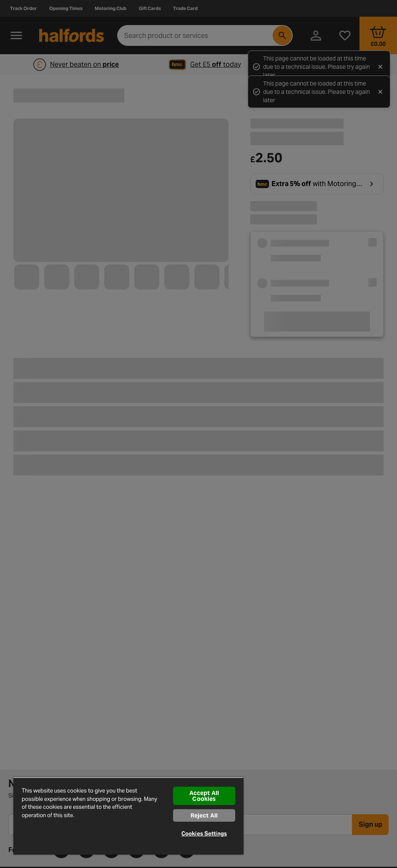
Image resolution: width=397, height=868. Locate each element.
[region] (128, 816)
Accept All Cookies (204, 796)
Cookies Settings (204, 834)
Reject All (204, 815)
